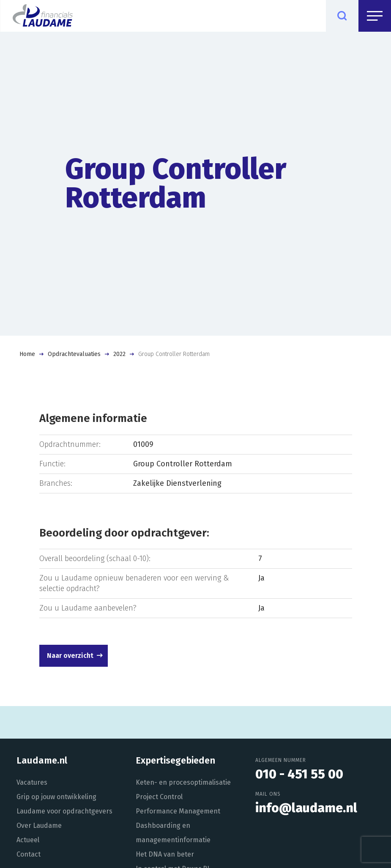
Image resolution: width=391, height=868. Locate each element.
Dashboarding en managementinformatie (173, 833)
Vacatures (32, 782)
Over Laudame (39, 826)
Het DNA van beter (165, 854)
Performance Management (178, 811)
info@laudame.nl (306, 808)
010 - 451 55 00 (299, 774)
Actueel (28, 840)
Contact (29, 854)
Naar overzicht (70, 656)
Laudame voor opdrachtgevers (64, 811)
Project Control (159, 797)
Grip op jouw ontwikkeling (56, 797)
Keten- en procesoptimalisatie (183, 782)
